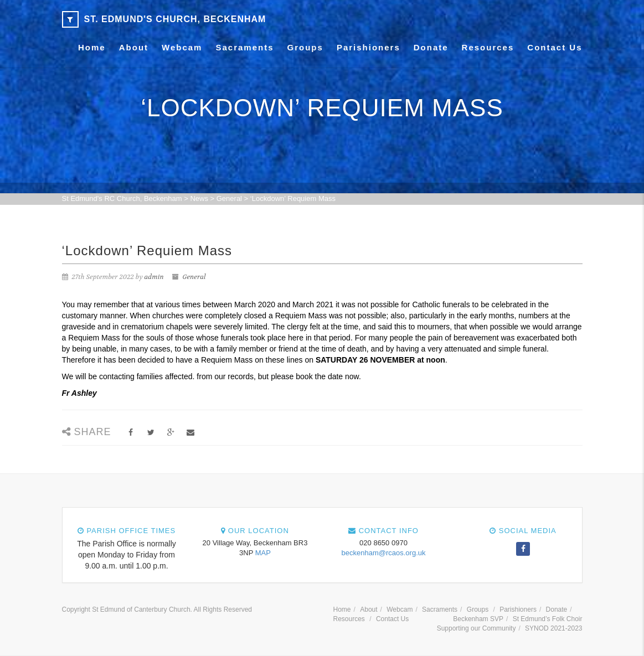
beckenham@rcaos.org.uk (384, 553)
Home (92, 47)
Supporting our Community (476, 628)
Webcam (182, 47)
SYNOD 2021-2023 (553, 628)
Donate (431, 47)
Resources (488, 47)
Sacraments (244, 47)
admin (154, 277)
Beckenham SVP (478, 619)
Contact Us (555, 47)
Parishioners (369, 47)
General (194, 277)
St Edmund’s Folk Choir (548, 619)
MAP (263, 553)
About (134, 47)
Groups (305, 47)
